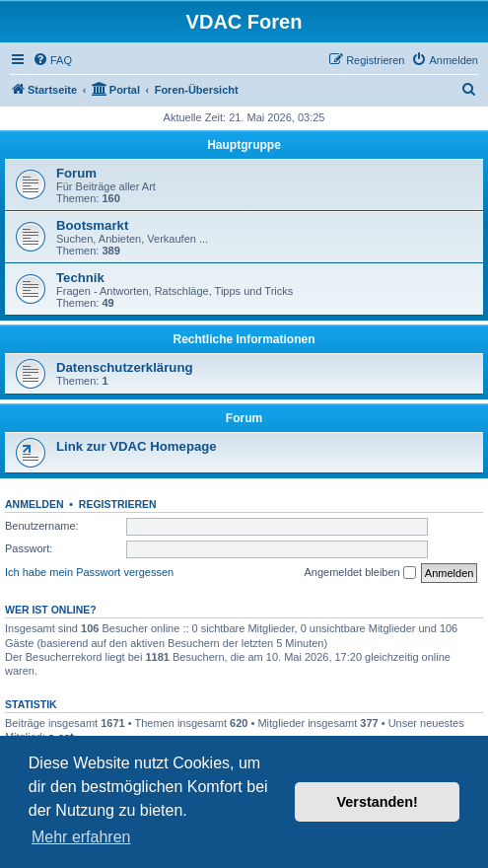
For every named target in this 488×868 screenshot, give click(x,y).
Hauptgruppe (244, 145)
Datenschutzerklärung (125, 367)
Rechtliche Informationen (244, 339)
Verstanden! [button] (378, 802)
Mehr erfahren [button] (81, 837)
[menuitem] (52, 60)
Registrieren (118, 504)
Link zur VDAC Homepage (137, 446)
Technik (80, 278)
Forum (76, 173)
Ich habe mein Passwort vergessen (89, 572)
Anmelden (35, 504)
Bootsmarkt (92, 225)
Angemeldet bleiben (359, 573)
